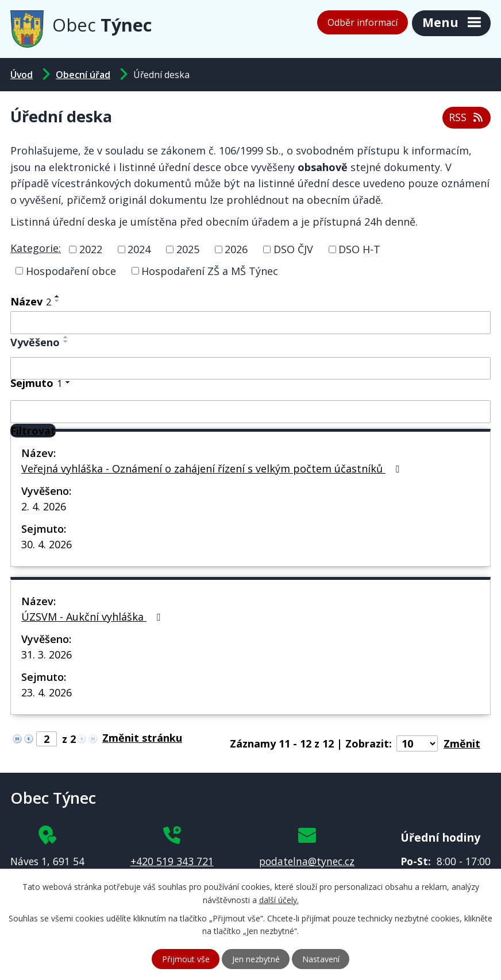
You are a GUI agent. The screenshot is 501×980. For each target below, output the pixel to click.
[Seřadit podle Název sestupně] (57, 301)
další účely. (279, 900)
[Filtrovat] (33, 431)
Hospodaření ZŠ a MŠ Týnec (210, 270)
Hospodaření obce (71, 270)
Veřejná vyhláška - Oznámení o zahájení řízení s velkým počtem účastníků (213, 468)
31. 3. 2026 (47, 654)
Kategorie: (36, 248)
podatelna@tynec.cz (307, 861)
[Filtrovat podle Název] (250, 323)
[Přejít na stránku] (146, 738)
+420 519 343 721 (172, 861)
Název (31, 301)
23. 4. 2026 (47, 692)
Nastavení (321, 959)
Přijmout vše (186, 959)
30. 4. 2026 (47, 544)
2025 (188, 249)
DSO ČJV (293, 249)
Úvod (22, 75)
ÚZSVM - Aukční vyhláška (93, 617)
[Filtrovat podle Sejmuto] (250, 412)
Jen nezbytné (256, 959)
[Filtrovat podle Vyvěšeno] (250, 369)
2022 (91, 249)
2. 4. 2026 (44, 506)
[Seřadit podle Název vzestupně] (57, 296)
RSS (467, 117)
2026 (236, 249)
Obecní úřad (83, 75)
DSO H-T (359, 249)
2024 (139, 249)
